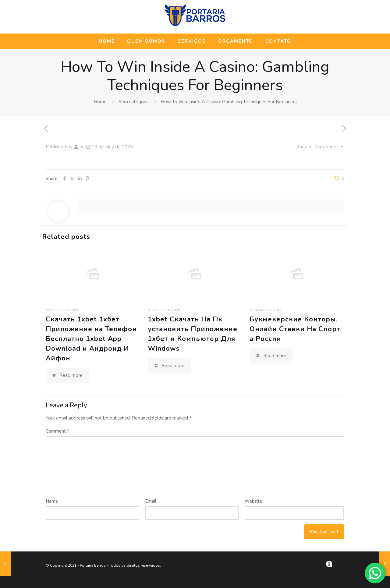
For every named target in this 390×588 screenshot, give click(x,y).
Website (253, 501)
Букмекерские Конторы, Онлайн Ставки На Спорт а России (295, 329)
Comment (57, 431)
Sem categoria (134, 102)
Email (151, 501)
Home (100, 102)
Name (52, 501)
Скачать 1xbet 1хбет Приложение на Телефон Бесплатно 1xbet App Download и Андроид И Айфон (91, 339)
